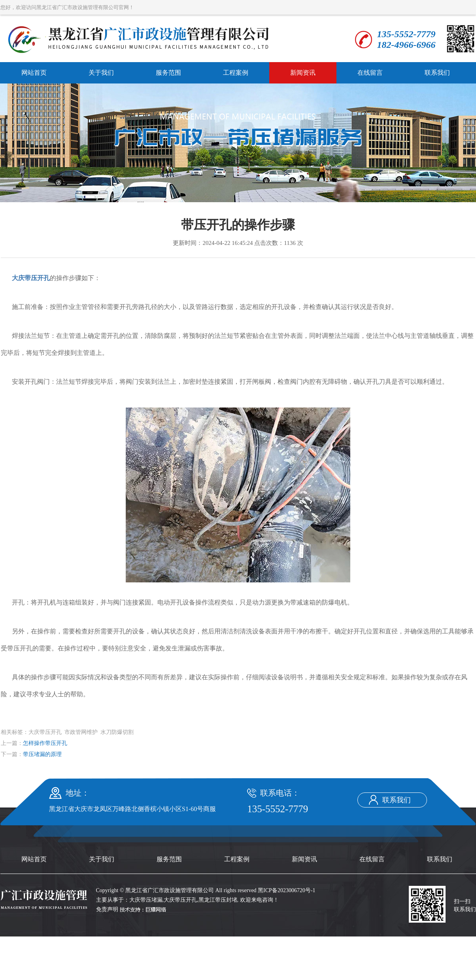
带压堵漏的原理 (42, 754)
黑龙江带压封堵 (218, 900)
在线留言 (370, 73)
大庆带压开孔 (180, 900)
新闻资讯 (303, 73)
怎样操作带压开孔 (45, 743)
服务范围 (168, 73)
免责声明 (107, 909)
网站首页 (34, 73)
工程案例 (236, 73)
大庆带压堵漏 (146, 900)
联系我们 (437, 73)
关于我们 (101, 73)
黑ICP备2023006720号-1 (286, 890)
